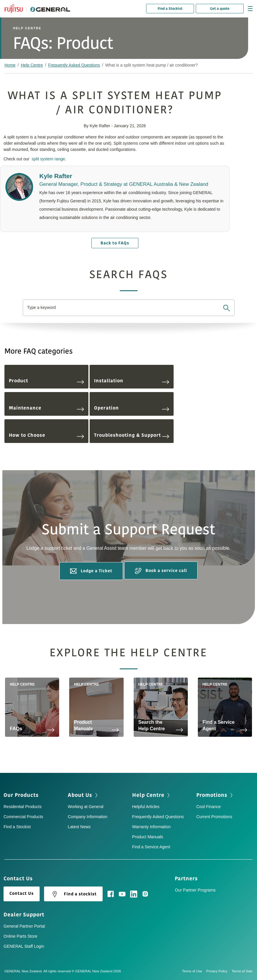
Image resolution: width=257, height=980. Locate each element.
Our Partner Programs (195, 890)
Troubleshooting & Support (132, 435)
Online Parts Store (20, 936)
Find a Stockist (170, 9)
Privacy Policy (219, 971)
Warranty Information (151, 827)
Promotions (212, 795)
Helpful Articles (146, 807)
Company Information (88, 817)
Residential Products (22, 807)
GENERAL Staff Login (24, 946)
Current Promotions (214, 817)
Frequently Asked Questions (74, 65)
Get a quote (220, 9)
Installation (132, 381)
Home (10, 65)
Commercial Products (23, 817)
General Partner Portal (24, 926)
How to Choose (46, 435)
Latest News (79, 827)
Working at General (85, 807)
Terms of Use (194, 971)
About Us (80, 795)
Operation (132, 408)
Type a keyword (42, 308)
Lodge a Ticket (91, 571)
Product (46, 381)
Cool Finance (209, 807)
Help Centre (32, 65)
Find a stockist (73, 894)
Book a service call (161, 571)
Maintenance (46, 408)
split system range (48, 159)
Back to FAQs (115, 243)
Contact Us (22, 893)
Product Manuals (148, 837)
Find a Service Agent (151, 847)
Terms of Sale (242, 971)
